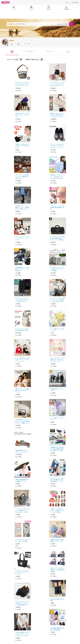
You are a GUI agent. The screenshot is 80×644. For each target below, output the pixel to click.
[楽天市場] (75, 2)
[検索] (71, 24)
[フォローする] (27, 44)
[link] (22, 72)
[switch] (20, 59)
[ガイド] (67, 2)
